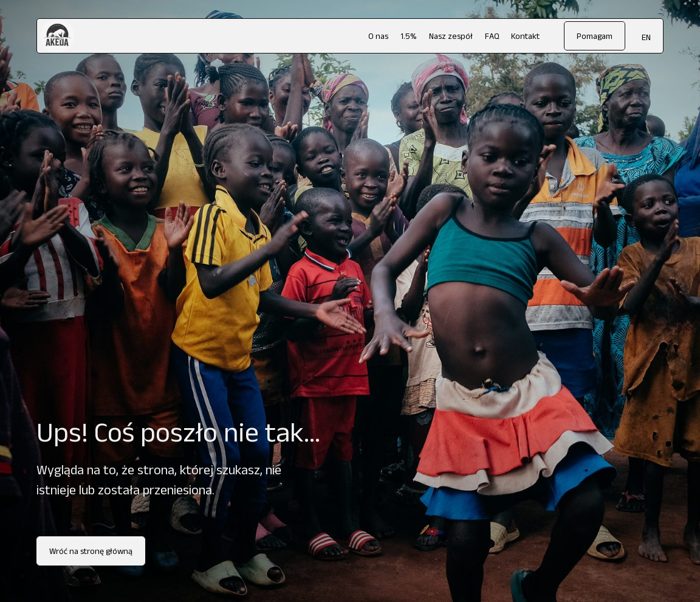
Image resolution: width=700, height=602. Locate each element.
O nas (378, 36)
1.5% (409, 36)
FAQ (492, 36)
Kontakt (525, 36)
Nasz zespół (451, 36)
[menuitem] (646, 36)
